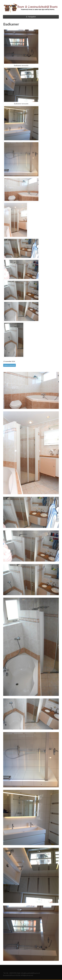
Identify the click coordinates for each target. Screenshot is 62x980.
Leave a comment (9, 365)
